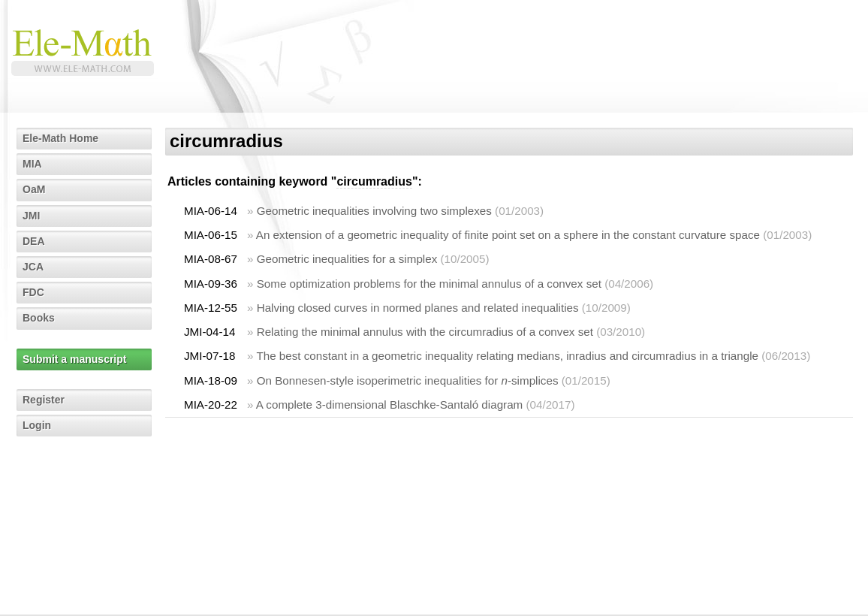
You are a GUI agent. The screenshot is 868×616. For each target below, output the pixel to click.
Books (39, 318)
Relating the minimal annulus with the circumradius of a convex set (425, 332)
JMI (31, 216)
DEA (34, 241)
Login (37, 425)
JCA (33, 267)
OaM (34, 189)
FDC (33, 292)
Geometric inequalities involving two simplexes (374, 211)
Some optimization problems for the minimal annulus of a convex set (429, 284)
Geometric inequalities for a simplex (347, 259)
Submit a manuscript (74, 359)
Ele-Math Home (60, 138)
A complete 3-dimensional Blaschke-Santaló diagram (389, 405)
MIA (32, 164)
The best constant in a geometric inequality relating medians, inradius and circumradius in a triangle (507, 356)
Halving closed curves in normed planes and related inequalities (418, 308)
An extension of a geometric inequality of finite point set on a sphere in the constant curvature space (508, 235)
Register (44, 400)
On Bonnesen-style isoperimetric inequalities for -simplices (408, 380)
